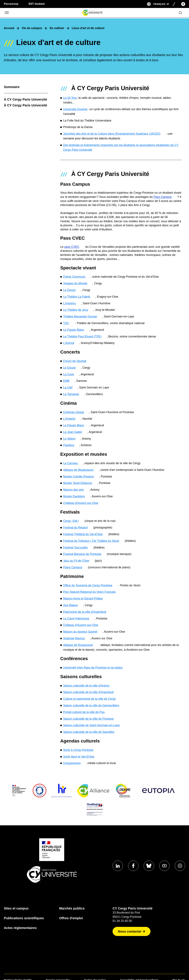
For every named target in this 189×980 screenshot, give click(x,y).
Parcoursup (11, 4)
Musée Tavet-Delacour (78, 483)
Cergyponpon (72, 763)
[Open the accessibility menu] (183, 4)
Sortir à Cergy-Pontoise (78, 750)
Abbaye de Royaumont (78, 645)
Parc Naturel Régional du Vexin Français (89, 592)
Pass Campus (163, 197)
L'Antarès (69, 419)
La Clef (68, 387)
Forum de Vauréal (75, 361)
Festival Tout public (76, 548)
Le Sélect (69, 439)
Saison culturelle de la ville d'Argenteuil (88, 692)
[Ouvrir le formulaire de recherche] (180, 13)
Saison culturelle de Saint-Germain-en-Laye (91, 725)
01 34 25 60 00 (122, 921)
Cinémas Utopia (74, 412)
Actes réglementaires (20, 928)
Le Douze (69, 290)
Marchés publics (72, 908)
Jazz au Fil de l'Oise (76, 561)
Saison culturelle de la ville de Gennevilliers (91, 705)
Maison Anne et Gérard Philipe (83, 599)
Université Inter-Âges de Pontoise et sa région (93, 668)
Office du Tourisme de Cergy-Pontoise (88, 585)
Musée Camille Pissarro (79, 477)
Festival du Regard (75, 528)
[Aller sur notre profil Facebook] (133, 866)
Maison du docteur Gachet (80, 632)
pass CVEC (72, 247)
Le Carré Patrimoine (76, 619)
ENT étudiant (37, 4)
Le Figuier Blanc (74, 330)
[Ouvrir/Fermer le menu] (6, 13)
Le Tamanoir (71, 394)
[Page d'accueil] (92, 13)
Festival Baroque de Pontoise (82, 554)
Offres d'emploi (71, 918)
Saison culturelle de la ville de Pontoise (88, 719)
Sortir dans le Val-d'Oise (79, 757)
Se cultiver (57, 28)
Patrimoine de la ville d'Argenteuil (85, 612)
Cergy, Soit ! (71, 521)
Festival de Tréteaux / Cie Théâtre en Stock (91, 541)
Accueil (9, 28)
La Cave (69, 374)
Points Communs (74, 277)
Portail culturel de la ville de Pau (84, 712)
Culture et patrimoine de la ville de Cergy (89, 699)
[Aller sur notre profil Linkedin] (118, 866)
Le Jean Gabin (73, 432)
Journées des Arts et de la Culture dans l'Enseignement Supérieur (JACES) (112, 134)
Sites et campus (16, 908)
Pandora (69, 445)
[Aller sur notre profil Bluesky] (149, 866)
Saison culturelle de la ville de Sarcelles (89, 732)
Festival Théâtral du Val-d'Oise (83, 534)
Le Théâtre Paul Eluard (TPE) (82, 336)
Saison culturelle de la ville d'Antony (86, 686)
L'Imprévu (69, 303)
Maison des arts (73, 490)
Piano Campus (73, 567)
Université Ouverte (75, 109)
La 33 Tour (70, 98)
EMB (66, 381)
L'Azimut (69, 343)
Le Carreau (70, 463)
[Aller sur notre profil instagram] (180, 866)
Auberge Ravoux (74, 638)
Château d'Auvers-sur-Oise (81, 503)
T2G (66, 323)
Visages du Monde (75, 283)
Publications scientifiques (24, 918)
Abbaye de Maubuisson (78, 470)
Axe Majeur (71, 605)
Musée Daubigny (74, 496)
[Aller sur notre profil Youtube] (164, 866)
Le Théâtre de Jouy (76, 310)
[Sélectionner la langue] (161, 4)
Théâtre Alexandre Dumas (80, 316)
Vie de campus (32, 28)
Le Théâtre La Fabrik (77, 297)
